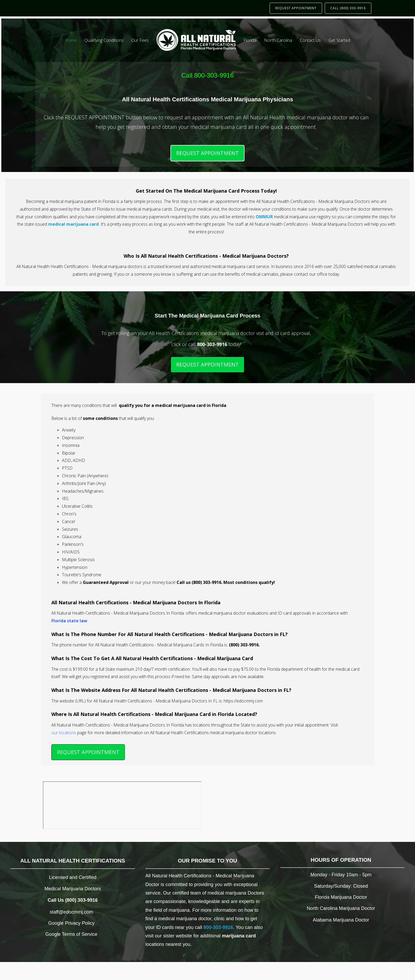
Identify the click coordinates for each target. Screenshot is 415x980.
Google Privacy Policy (71, 923)
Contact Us (310, 40)
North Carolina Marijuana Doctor (341, 908)
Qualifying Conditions (104, 40)
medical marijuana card (73, 224)
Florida (250, 40)
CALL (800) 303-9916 (348, 8)
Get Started (339, 40)
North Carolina (278, 40)
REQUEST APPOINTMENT (296, 8)
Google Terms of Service (71, 934)
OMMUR (264, 217)
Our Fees (140, 40)
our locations (64, 733)
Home (71, 40)
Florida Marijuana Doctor (341, 897)
